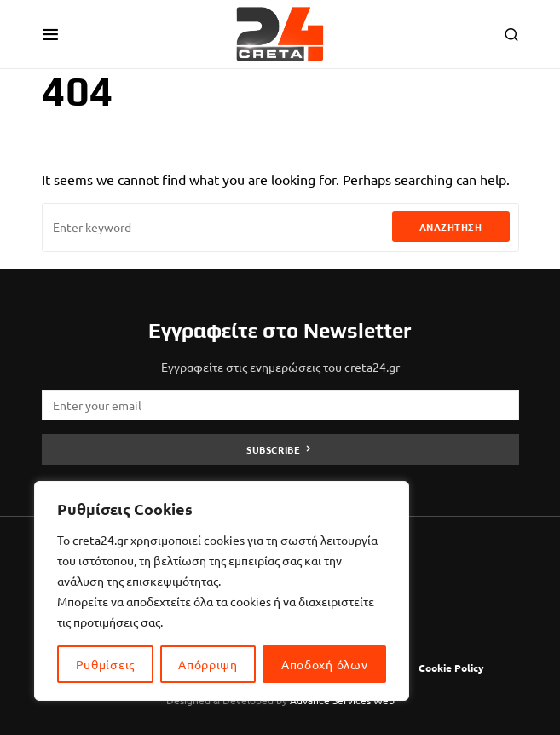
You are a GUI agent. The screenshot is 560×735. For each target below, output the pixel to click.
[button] (51, 34)
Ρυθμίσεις (105, 664)
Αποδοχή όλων (324, 664)
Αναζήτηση (451, 227)
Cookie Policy (451, 668)
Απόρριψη (208, 664)
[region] (222, 591)
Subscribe (273, 449)
